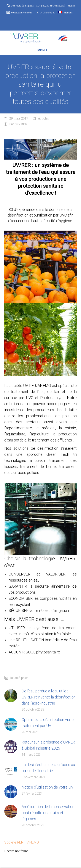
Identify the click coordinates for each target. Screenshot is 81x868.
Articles (43, 118)
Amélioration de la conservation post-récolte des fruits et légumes (48, 813)
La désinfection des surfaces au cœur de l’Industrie (48, 768)
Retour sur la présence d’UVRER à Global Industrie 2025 (48, 745)
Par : (18, 124)
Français (65, 13)
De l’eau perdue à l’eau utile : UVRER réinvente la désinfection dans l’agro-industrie (49, 697)
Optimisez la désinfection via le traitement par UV (48, 723)
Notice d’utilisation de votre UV (48, 787)
